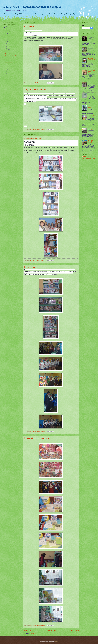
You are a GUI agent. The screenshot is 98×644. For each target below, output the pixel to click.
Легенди (56, 14)
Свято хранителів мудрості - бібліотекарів (91, 72)
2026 (5, 33)
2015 (5, 74)
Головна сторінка (8, 14)
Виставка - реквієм (90, 107)
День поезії (29, 26)
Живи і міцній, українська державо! (91, 142)
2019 (5, 48)
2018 (5, 68)
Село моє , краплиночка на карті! (33, 6)
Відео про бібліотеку (66, 14)
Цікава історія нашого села (91, 94)
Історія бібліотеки (20, 14)
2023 (5, 40)
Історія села (30, 14)
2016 (5, 72)
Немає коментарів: (41, 83)
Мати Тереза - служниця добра (91, 59)
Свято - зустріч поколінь (91, 116)
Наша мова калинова (90, 129)
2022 (5, 42)
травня (7, 50)
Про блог (76, 14)
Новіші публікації (28, 630)
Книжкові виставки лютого (36, 438)
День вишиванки (91, 83)
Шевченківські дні (32, 138)
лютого (7, 65)
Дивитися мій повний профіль (88, 158)
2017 (5, 70)
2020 (5, 46)
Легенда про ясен (91, 47)
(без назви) (90, 36)
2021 (5, 44)
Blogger (57, 641)
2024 (5, 38)
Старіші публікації (74, 630)
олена (85, 156)
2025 (5, 35)
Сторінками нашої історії (36, 89)
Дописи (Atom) (33, 633)
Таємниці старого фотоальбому (43, 14)
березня (7, 52)
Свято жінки (30, 267)
